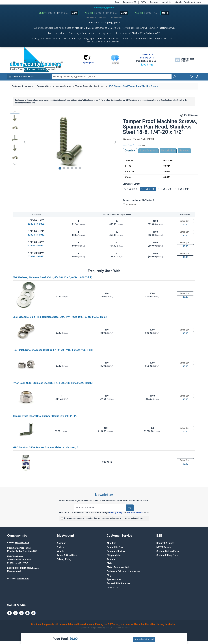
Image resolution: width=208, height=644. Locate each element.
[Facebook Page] (9, 613)
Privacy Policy (116, 513)
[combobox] (112, 77)
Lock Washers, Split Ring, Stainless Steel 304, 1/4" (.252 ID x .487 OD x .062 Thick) (60, 317)
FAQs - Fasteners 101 (118, 567)
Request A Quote (165, 543)
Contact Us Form (115, 547)
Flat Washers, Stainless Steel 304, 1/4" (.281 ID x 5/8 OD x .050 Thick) (52, 277)
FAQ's (143, 2)
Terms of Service (135, 513)
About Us (167, 2)
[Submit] (130, 508)
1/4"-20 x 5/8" (165, 189)
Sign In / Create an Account (188, 2)
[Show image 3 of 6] (68, 168)
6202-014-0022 (36, 246)
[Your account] (198, 77)
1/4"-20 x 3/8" (131, 189)
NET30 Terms (163, 547)
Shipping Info (114, 555)
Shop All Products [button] (21, 77)
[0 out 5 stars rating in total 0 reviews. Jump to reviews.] (134, 145)
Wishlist (61, 551)
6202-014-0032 (36, 256)
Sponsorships (114, 579)
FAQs (109, 563)
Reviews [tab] (184, 151)
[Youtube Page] (27, 613)
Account (61, 543)
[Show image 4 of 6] (72, 168)
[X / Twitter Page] (15, 613)
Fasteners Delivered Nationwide (123, 571)
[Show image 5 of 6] (76, 168)
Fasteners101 (130, 2)
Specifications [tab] (148, 151)
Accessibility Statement (119, 583)
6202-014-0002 (36, 224)
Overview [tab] (130, 151)
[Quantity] (185, 221)
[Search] (174, 77)
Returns (111, 559)
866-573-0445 (147, 58)
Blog (117, 2)
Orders (60, 547)
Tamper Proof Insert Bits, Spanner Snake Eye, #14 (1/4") (45, 416)
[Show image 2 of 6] (64, 168)
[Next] (115, 142)
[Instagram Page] (21, 613)
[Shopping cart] (185, 60)
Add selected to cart (144, 639)
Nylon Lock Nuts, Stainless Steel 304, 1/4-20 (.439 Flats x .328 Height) (53, 383)
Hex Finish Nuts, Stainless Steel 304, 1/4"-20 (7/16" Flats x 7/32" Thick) (53, 350)
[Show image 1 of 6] (60, 168)
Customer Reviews (116, 551)
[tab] (168, 151)
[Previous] (25, 142)
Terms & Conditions (67, 555)
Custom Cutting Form (168, 551)
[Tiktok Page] (33, 613)
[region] (64, 142)
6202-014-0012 (36, 235)
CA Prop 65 (113, 588)
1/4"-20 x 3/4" (182, 189)
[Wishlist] (191, 77)
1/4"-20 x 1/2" (148, 189)
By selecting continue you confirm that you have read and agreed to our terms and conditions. (104, 518)
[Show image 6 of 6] (80, 168)
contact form (23, 579)
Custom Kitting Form (167, 555)
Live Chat (147, 65)
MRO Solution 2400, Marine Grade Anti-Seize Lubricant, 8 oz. (47, 447)
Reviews (154, 2)
